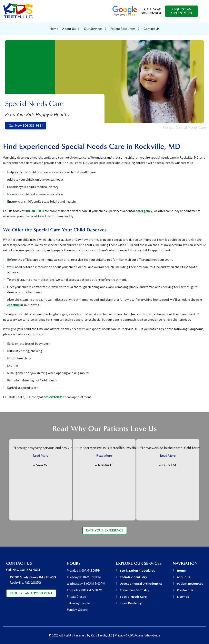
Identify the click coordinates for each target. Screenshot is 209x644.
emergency (144, 211)
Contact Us (151, 29)
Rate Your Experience (105, 530)
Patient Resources (190, 583)
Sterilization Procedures (137, 570)
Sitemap (183, 597)
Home (54, 29)
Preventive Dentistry (135, 590)
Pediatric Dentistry (133, 577)
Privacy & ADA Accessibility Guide (137, 635)
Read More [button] (41, 456)
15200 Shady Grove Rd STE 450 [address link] (33, 580)
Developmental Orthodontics (141, 583)
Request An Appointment (182, 11)
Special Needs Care (133, 597)
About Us (69, 29)
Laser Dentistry (131, 603)
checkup (13, 305)
